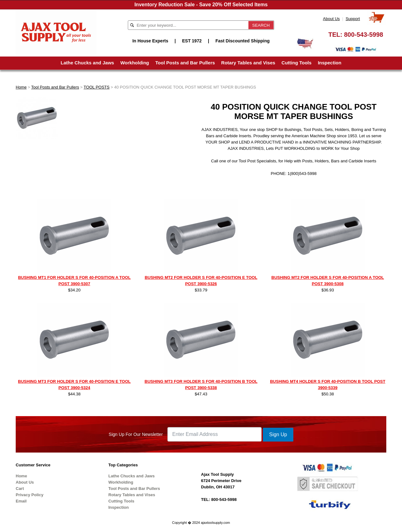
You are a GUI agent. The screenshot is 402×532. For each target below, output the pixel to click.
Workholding (135, 63)
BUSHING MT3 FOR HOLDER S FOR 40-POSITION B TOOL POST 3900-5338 (201, 385)
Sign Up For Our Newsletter (136, 434)
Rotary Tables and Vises (248, 63)
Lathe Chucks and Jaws (87, 63)
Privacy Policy (30, 495)
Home (21, 87)
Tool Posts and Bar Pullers (185, 63)
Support (353, 19)
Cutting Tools (296, 63)
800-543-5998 (364, 35)
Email (21, 501)
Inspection (330, 63)
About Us (331, 19)
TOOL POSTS (96, 87)
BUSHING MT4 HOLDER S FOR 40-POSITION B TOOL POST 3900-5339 (328, 385)
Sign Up (278, 434)
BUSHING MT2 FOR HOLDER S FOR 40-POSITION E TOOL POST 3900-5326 (201, 281)
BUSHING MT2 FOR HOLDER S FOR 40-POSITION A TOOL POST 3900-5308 (328, 281)
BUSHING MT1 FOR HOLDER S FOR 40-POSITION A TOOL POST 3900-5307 (74, 281)
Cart (20, 489)
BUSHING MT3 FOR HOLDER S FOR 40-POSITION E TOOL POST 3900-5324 (74, 385)
